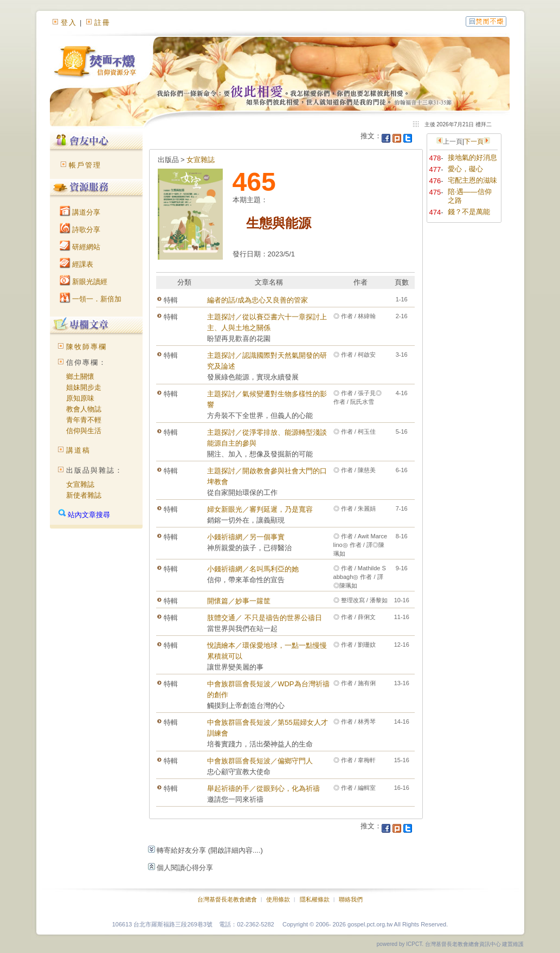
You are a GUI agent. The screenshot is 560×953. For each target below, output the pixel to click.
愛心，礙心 (465, 169)
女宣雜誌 (80, 484)
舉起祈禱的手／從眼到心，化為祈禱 (263, 788)
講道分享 (80, 212)
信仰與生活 (84, 431)
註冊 (102, 22)
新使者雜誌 (84, 495)
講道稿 (78, 450)
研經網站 (80, 247)
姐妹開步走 (84, 387)
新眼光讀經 (84, 282)
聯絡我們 (351, 899)
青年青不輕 (84, 420)
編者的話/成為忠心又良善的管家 (258, 300)
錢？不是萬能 (469, 212)
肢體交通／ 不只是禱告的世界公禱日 (265, 618)
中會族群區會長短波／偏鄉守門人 (260, 761)
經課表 (77, 264)
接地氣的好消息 (472, 157)
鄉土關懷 (80, 376)
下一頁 (474, 141)
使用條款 (278, 899)
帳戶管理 (85, 165)
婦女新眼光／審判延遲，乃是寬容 (260, 509)
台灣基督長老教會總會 (227, 899)
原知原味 (80, 398)
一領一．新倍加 (91, 299)
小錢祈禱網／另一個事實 (246, 537)
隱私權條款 (315, 899)
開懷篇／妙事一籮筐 (239, 601)
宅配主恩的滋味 (472, 180)
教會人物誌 (84, 409)
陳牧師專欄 (86, 347)
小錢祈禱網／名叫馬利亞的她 (253, 569)
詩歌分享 (80, 230)
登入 (69, 22)
